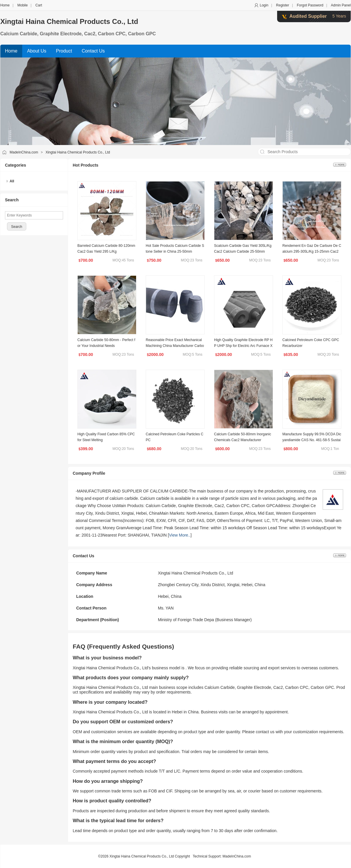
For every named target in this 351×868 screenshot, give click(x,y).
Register (283, 5)
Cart (39, 5)
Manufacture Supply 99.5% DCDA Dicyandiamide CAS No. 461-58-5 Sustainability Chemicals (312, 440)
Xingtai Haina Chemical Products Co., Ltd (69, 21)
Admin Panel (341, 5)
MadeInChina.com (24, 152)
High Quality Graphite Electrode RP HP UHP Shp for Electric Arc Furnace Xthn (243, 346)
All (12, 181)
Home (5, 5)
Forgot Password (310, 5)
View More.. (180, 535)
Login (264, 5)
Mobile (22, 5)
